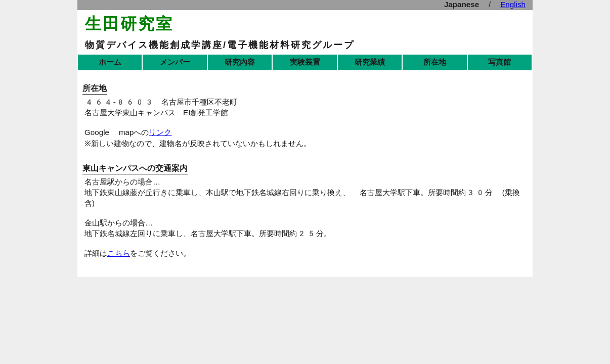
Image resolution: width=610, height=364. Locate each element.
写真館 (499, 62)
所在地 (435, 62)
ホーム (110, 62)
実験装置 (305, 62)
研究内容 (240, 62)
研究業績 (370, 62)
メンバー (175, 62)
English (513, 5)
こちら (119, 253)
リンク (160, 132)
